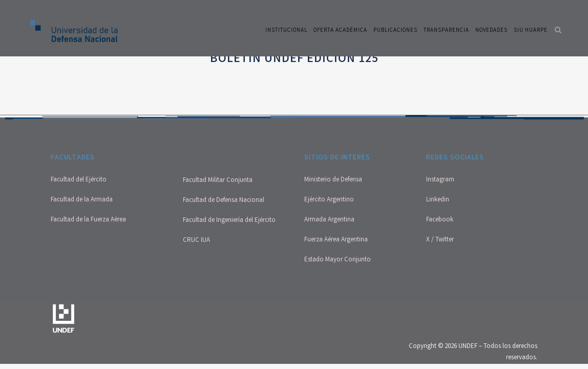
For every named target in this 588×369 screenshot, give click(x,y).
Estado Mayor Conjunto (338, 260)
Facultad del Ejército (79, 180)
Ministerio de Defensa (333, 180)
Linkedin (438, 200)
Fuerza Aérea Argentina (336, 240)
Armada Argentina (329, 220)
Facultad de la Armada (82, 200)
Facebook (440, 220)
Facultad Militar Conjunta (218, 181)
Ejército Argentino (329, 200)
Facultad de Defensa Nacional (224, 201)
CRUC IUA (196, 241)
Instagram (440, 180)
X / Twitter (440, 240)
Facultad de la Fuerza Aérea (88, 220)
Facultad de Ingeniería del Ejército (229, 221)
